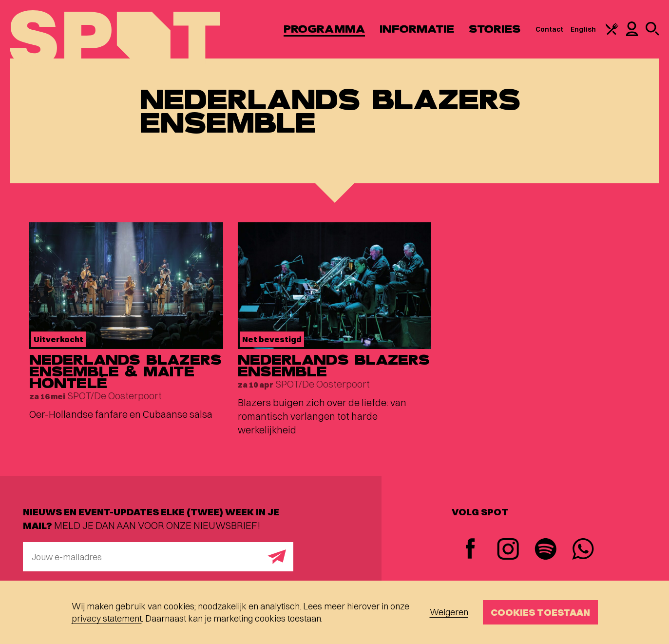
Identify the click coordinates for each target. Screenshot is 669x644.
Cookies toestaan (540, 612)
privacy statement (107, 618)
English (583, 29)
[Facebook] (470, 550)
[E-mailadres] (158, 557)
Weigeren (449, 612)
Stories (495, 29)
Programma (324, 29)
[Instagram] (508, 550)
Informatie (417, 29)
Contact (550, 29)
